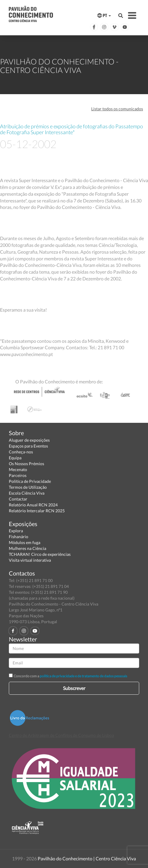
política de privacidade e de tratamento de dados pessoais (83, 676)
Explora (16, 531)
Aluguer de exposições (29, 440)
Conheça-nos (21, 452)
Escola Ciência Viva (27, 493)
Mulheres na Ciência (28, 548)
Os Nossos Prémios (26, 464)
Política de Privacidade (30, 481)
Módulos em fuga (25, 542)
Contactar (18, 499)
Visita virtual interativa (30, 560)
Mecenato (18, 469)
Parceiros (18, 475)
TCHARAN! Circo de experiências (40, 554)
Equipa (15, 458)
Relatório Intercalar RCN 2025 (37, 511)
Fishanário (19, 537)
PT (104, 15)
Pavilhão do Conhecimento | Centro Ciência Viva (87, 858)
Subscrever (74, 688)
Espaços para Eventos (28, 446)
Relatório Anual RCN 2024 (33, 505)
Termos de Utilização (28, 487)
